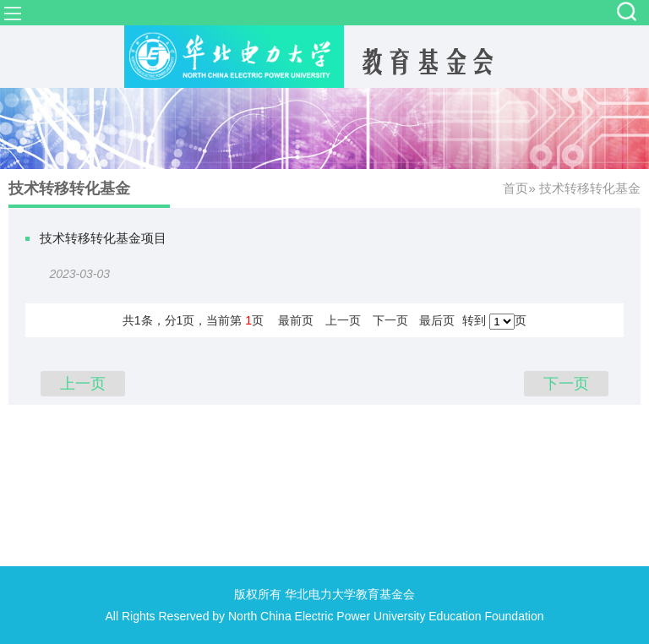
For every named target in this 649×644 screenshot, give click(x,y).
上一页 (343, 320)
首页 (515, 188)
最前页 (296, 320)
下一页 (390, 320)
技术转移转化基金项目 (103, 238)
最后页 (437, 320)
